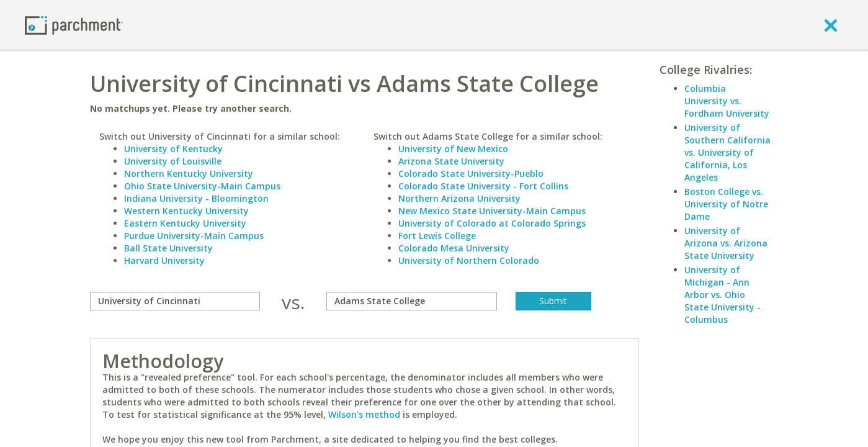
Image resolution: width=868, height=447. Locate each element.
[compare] (175, 301)
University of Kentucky (173, 149)
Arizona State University (451, 161)
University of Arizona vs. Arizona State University (726, 243)
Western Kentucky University (186, 211)
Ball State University (168, 248)
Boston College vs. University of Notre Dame (726, 204)
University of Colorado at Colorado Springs (492, 223)
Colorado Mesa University (454, 248)
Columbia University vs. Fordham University (727, 101)
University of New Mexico (453, 149)
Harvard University (164, 260)
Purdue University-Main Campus (194, 236)
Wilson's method (364, 414)
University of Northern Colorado (469, 260)
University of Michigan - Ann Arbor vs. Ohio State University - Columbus (723, 295)
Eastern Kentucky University (185, 223)
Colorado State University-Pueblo (471, 174)
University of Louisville (173, 161)
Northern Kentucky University (189, 174)
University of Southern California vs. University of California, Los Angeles (727, 152)
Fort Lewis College (437, 236)
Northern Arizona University (459, 198)
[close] (831, 25)
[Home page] (74, 25)
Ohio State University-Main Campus (202, 186)
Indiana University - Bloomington (196, 198)
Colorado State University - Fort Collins (483, 186)
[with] (412, 301)
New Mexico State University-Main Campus (492, 211)
